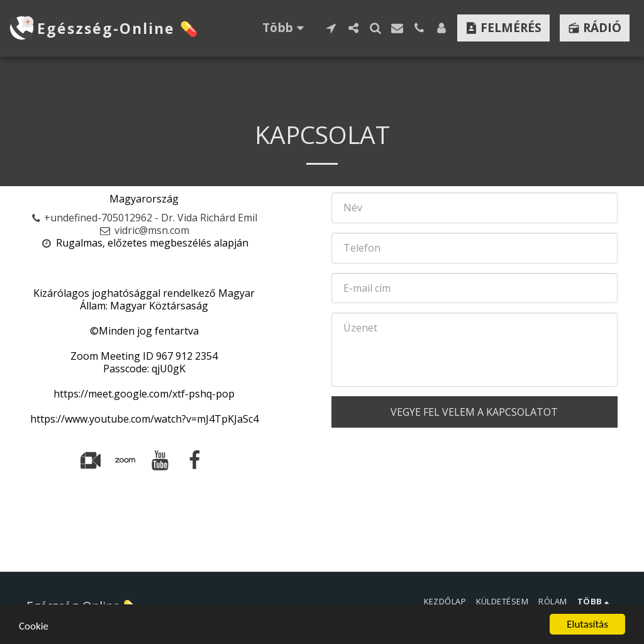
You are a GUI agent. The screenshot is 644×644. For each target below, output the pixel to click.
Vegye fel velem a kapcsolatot (474, 412)
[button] (331, 28)
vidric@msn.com (144, 230)
